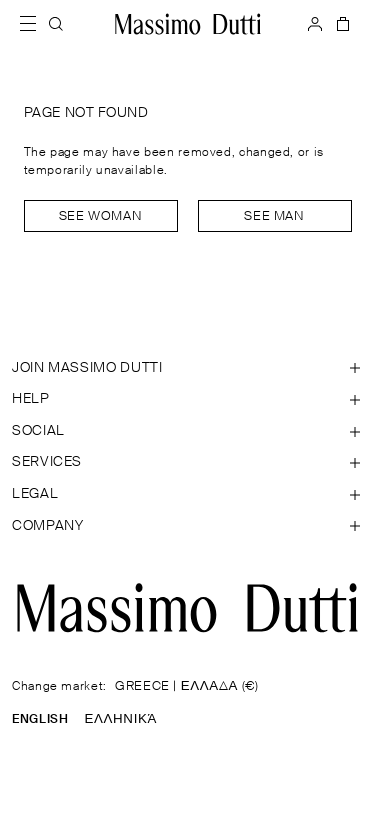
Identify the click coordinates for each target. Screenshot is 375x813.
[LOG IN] (315, 24)
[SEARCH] (56, 24)
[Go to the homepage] (187, 608)
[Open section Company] (187, 527)
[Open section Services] (187, 463)
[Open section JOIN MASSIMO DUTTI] (187, 369)
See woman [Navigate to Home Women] (101, 216)
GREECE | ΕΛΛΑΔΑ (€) (187, 686)
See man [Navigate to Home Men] (274, 216)
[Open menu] (34, 24)
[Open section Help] (187, 400)
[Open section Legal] (187, 495)
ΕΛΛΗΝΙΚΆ (120, 719)
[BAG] (341, 24)
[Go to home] (188, 24)
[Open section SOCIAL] (187, 432)
